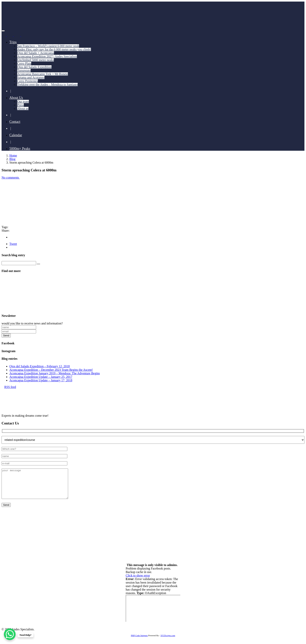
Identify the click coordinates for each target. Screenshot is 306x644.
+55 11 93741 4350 (45, 538)
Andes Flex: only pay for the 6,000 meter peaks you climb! (54, 49)
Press (20, 105)
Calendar (16, 135)
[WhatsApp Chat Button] (10, 634)
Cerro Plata (24, 63)
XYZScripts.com (168, 641)
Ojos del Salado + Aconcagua (36, 53)
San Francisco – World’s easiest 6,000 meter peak (48, 46)
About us (23, 109)
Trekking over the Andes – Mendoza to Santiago (47, 85)
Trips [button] (13, 42)
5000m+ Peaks (20, 149)
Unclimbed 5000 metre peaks (36, 60)
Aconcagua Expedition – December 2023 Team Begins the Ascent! (51, 370)
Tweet (13, 244)
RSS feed (9, 387)
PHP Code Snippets (139, 641)
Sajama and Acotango (31, 78)
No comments (12, 178)
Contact (15, 122)
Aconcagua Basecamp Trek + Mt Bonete (43, 74)
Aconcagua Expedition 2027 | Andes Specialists (47, 56)
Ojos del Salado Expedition (34, 67)
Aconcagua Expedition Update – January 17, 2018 (41, 380)
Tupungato (24, 70)
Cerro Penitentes (28, 81)
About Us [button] (16, 98)
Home (13, 155)
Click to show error (138, 581)
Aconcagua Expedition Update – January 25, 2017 (41, 377)
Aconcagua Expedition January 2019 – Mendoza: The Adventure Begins (55, 373)
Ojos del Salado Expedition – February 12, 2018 (40, 366)
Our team (23, 101)
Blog (12, 159)
